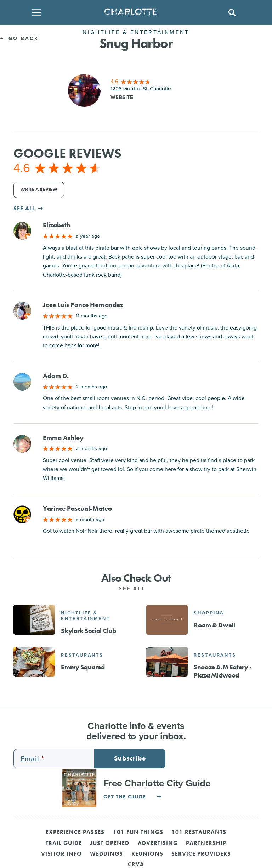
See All (136, 588)
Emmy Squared (83, 667)
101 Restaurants (199, 833)
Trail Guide (64, 844)
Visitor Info (61, 854)
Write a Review (39, 190)
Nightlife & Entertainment (86, 616)
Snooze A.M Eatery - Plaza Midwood (223, 671)
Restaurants (82, 655)
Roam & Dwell (214, 625)
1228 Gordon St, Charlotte (141, 89)
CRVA (136, 865)
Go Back (19, 38)
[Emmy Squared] (34, 662)
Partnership (206, 844)
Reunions (147, 854)
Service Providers (201, 854)
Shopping (209, 613)
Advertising (158, 844)
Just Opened (110, 844)
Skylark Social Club (88, 631)
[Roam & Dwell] (167, 620)
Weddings (106, 854)
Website (122, 97)
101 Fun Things (138, 833)
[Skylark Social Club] (34, 620)
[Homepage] (134, 12)
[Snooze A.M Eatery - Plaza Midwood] (167, 662)
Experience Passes (75, 833)
